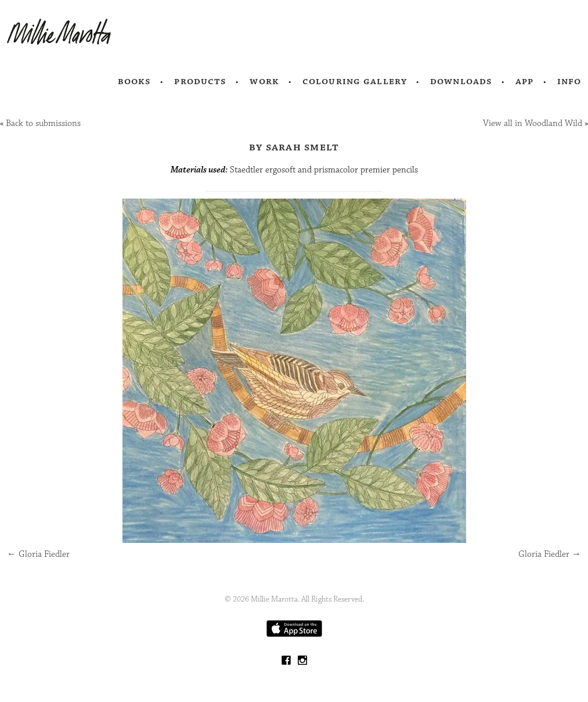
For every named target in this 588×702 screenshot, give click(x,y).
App (524, 81)
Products (200, 81)
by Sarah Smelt (294, 147)
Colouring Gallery (355, 81)
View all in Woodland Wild (533, 123)
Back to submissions (43, 123)
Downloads (461, 81)
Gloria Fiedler (38, 554)
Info (569, 81)
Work (264, 81)
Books (135, 81)
